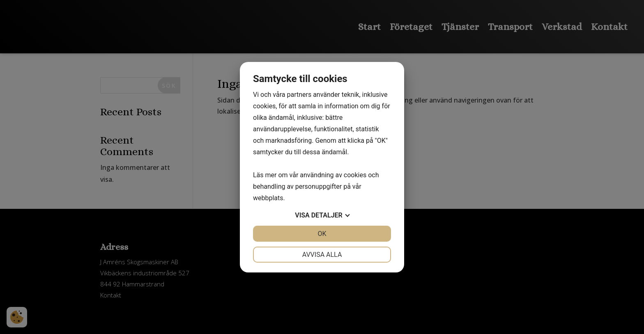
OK (322, 234)
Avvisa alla (322, 255)
